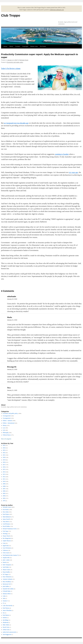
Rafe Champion (7, 565)
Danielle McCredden (8, 589)
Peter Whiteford (7, 577)
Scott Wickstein (7, 548)
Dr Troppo (5, 574)
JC (4, 603)
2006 (4, 491)
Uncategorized (7, 416)
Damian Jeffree (7, 594)
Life (4, 430)
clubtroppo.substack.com (57, 10)
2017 (4, 465)
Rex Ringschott (7, 538)
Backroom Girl (7, 584)
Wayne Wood (6, 536)
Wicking (5, 534)
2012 (4, 477)
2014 (4, 472)
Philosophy (6, 433)
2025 (4, 445)
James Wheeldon (7, 610)
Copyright (25, 46)
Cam (4, 543)
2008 (4, 486)
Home (5, 46)
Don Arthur (6, 512)
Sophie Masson (7, 541)
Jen (4, 613)
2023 (4, 450)
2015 (4, 469)
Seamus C (5, 601)
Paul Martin (6, 615)
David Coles (6, 627)
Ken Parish (6, 510)
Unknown (5, 550)
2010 (4, 481)
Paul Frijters (6, 514)
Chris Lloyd (6, 553)
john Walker (6, 586)
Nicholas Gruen (24, 60)
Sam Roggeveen (7, 634)
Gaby (4, 596)
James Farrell (6, 519)
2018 (4, 462)
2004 (4, 496)
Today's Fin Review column (11, 68)
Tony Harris (6, 522)
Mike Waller (6, 625)
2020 (4, 457)
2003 (4, 498)
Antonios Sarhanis (8, 579)
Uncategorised (7, 418)
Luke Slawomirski (8, 606)
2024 (4, 448)
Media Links (34, 46)
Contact (18, 46)
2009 (4, 484)
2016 (4, 467)
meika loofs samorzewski (9, 632)
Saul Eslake (6, 567)
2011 (4, 479)
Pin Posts (43, 46)
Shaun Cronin (6, 570)
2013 (4, 474)
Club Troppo (11, 15)
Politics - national (7, 421)
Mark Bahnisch (7, 517)
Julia (4, 598)
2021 (4, 455)
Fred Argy (5, 531)
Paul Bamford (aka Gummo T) (11, 555)
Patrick (5, 562)
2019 (4, 460)
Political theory (7, 435)
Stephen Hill (6, 558)
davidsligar (6, 620)
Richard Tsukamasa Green (10, 529)
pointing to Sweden (62, 154)
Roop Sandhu (6, 572)
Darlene (5, 618)
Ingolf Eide (6, 546)
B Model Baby (7, 591)
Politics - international (9, 423)
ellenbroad (6, 622)
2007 (4, 489)
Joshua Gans (6, 630)
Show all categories (6, 439)
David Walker (6, 526)
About (11, 46)
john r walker (6, 560)
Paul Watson (6, 608)
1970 (4, 501)
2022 (4, 453)
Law (4, 428)
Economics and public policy (15, 62)
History (5, 425)
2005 (4, 493)
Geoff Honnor (6, 524)
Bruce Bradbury (7, 582)
